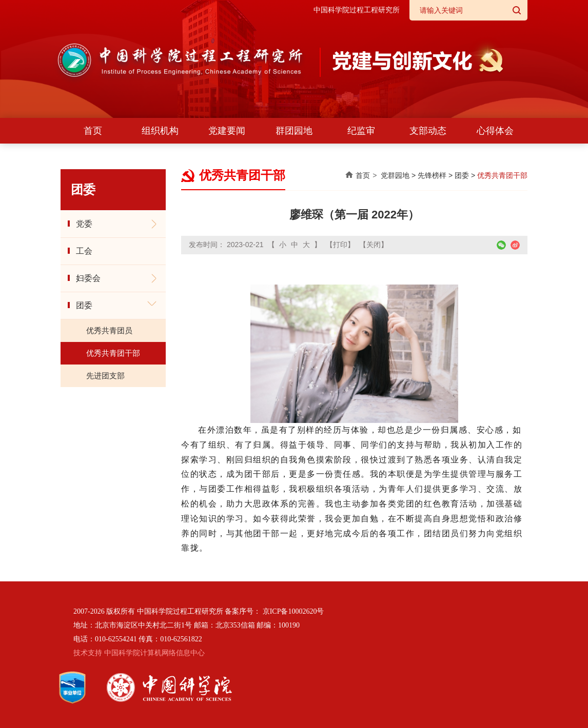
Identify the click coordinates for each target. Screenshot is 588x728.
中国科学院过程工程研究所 (357, 10)
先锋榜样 (432, 175)
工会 (84, 251)
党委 (84, 224)
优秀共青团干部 (113, 353)
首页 (93, 131)
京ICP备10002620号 (293, 611)
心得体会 (495, 131)
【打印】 (340, 245)
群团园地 (294, 131)
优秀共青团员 (109, 330)
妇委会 (88, 278)
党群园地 (395, 175)
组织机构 (160, 131)
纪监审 (361, 131)
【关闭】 (374, 245)
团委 (84, 305)
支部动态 (428, 131)
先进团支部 (105, 376)
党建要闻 (227, 131)
